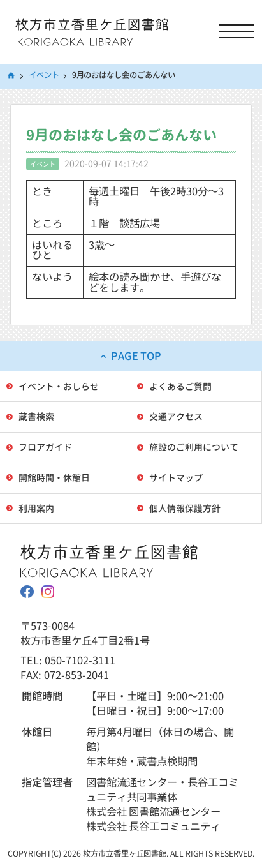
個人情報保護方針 (185, 508)
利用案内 (36, 508)
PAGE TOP (136, 356)
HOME (11, 76)
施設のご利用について (194, 447)
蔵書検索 (36, 416)
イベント (44, 75)
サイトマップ (176, 478)
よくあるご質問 (180, 386)
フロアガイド (45, 447)
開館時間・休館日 (54, 478)
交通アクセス (176, 416)
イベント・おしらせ (59, 386)
